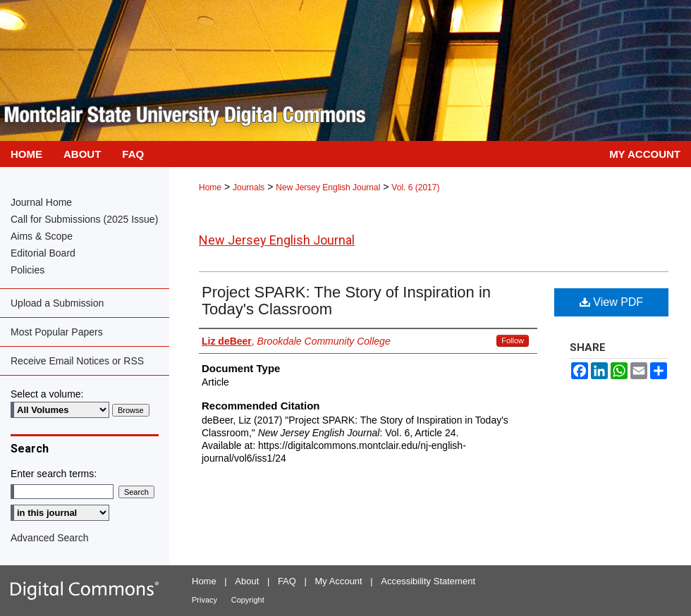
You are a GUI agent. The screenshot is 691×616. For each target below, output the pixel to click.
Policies (27, 270)
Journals (249, 187)
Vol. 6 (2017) (415, 187)
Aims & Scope (42, 236)
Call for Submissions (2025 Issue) (84, 219)
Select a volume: (47, 394)
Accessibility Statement (428, 581)
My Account (339, 581)
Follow (513, 340)
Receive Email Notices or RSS (77, 361)
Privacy (204, 600)
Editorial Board (43, 253)
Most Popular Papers (57, 332)
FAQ (287, 581)
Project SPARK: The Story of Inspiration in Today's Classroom (346, 301)
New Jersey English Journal (328, 187)
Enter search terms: (54, 474)
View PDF (611, 302)
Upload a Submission (57, 303)
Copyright (248, 600)
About (247, 581)
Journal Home (41, 202)
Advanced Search (50, 538)
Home (210, 187)
